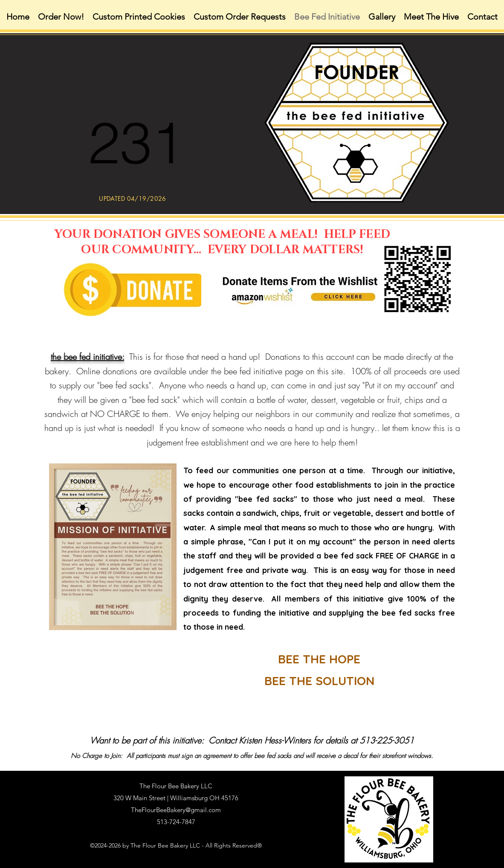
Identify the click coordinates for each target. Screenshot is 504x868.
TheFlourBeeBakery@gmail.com (176, 810)
